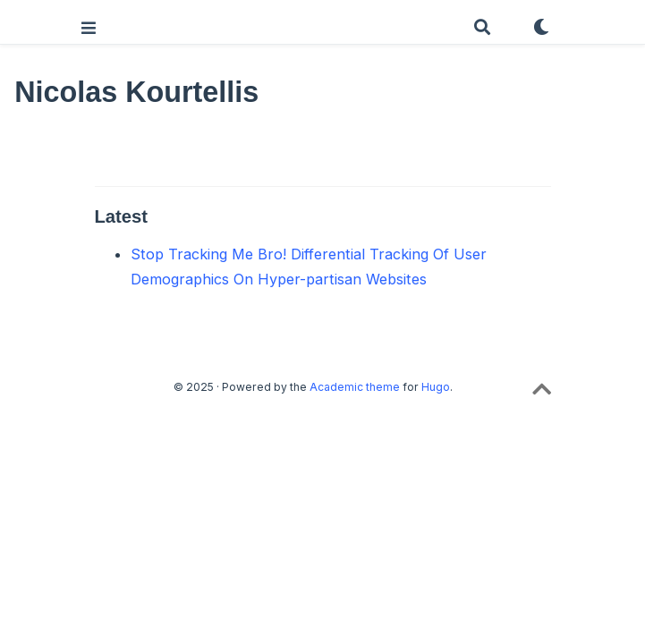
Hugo (436, 387)
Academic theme (355, 387)
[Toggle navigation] (89, 28)
